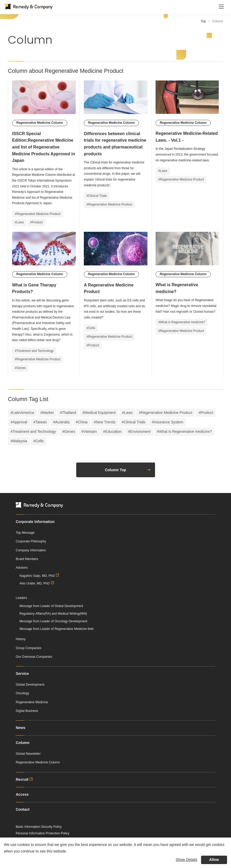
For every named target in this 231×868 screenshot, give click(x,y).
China (83, 422)
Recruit (25, 779)
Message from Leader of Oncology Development (53, 621)
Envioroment (140, 432)
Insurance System (168, 422)
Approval (20, 422)
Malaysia (20, 441)
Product (207, 413)
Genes (70, 432)
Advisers (22, 568)
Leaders (21, 598)
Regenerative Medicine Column (38, 762)
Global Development (30, 685)
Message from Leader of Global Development (51, 606)
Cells (40, 441)
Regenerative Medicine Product (166, 413)
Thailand (69, 413)
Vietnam (90, 432)
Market (48, 413)
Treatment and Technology (34, 432)
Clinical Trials (135, 422)
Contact (23, 809)
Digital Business (27, 711)
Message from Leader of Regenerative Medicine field (56, 629)
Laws (128, 413)
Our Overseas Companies (34, 657)
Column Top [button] (128, 470)
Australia (62, 422)
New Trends (106, 422)
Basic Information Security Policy (39, 827)
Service (22, 674)
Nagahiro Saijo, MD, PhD (40, 576)
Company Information (31, 550)
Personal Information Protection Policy (42, 833)
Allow (214, 860)
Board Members (27, 559)
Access (22, 794)
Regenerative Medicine (32, 702)
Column (23, 743)
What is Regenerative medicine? (185, 432)
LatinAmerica (23, 413)
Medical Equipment (100, 413)
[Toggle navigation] (221, 7)
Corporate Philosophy (31, 541)
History (21, 639)
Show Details (187, 860)
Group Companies (29, 648)
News (21, 728)
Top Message (25, 533)
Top (203, 21)
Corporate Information (35, 522)
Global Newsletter (28, 754)
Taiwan (41, 422)
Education (113, 432)
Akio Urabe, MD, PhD (37, 583)
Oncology (22, 693)
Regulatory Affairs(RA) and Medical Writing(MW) (53, 614)
